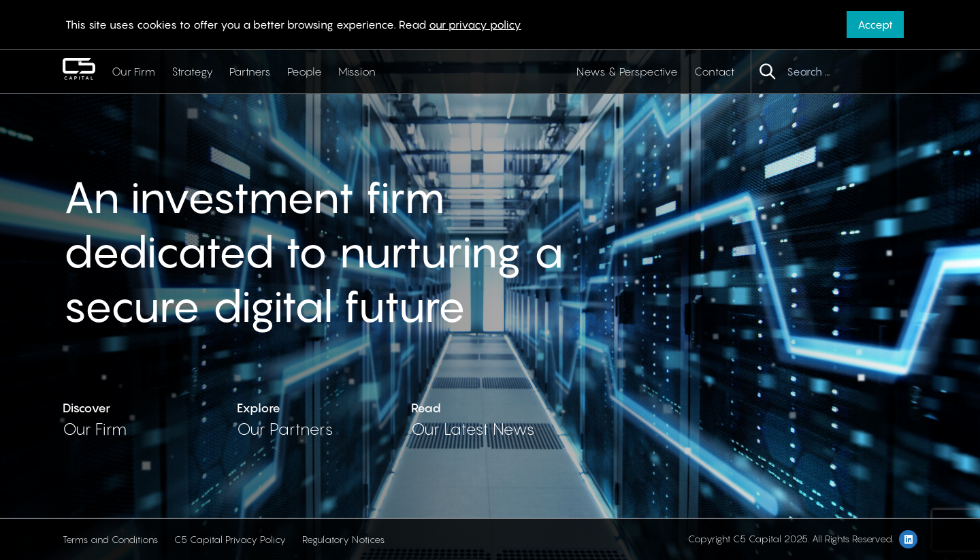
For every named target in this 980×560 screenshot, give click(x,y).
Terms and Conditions (110, 539)
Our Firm (133, 71)
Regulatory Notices (343, 539)
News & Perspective (627, 71)
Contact (714, 71)
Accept (875, 24)
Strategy (192, 71)
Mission (357, 71)
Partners (250, 71)
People (305, 71)
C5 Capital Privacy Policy (230, 539)
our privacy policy (475, 24)
